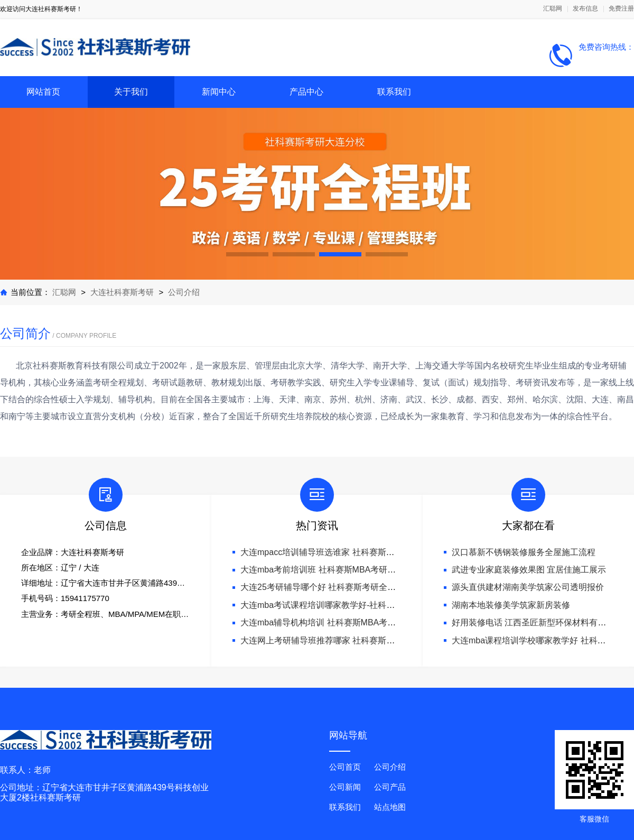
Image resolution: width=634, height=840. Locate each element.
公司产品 (390, 787)
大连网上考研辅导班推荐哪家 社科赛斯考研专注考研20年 (348, 640)
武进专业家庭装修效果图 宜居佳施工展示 (529, 570)
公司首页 (345, 767)
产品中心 (306, 92)
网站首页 (43, 92)
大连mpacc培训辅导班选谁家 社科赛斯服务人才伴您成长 (347, 552)
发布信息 (585, 9)
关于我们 (131, 92)
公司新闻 (345, 787)
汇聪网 (553, 9)
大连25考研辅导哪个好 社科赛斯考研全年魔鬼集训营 (339, 587)
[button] (247, 254)
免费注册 (621, 9)
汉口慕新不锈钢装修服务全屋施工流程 (524, 552)
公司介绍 (184, 292)
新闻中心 (219, 92)
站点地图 (390, 807)
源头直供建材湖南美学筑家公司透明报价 (528, 587)
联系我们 (394, 92)
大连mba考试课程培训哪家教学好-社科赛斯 (322, 605)
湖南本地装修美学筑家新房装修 (511, 605)
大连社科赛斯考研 (122, 292)
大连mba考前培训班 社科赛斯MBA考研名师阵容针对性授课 (352, 570)
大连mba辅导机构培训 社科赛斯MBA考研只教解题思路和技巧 (356, 622)
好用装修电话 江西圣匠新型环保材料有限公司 (537, 622)
